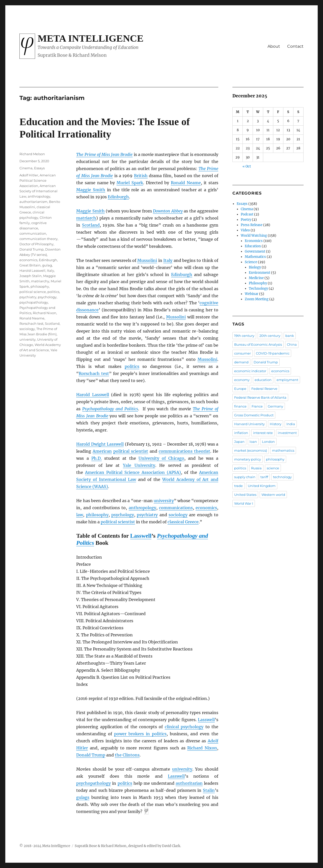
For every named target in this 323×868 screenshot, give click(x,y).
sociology (178, 515)
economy (242, 380)
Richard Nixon (202, 748)
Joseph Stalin (31, 276)
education (263, 380)
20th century (270, 336)
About (274, 46)
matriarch (86, 218)
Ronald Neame (186, 183)
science (273, 468)
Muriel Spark (130, 183)
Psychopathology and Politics (110, 409)
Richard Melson (32, 154)
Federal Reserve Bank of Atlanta (260, 397)
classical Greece (183, 522)
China (292, 344)
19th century (244, 336)
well (181, 776)
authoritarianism (33, 202)
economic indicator (250, 371)
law (80, 515)
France (257, 406)
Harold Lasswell (92, 395)
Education (253, 246)
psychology (123, 515)
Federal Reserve (264, 389)
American (102, 451)
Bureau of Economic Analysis (258, 344)
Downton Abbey (168, 211)
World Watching (254, 236)
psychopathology (93, 783)
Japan (239, 442)
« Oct (247, 166)
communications (176, 508)
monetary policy (248, 459)
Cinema (26, 168)
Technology (258, 289)
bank (290, 336)
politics (132, 366)
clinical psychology (184, 727)
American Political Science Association (38, 180)
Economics (254, 241)
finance (240, 406)
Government (255, 251)
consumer (243, 353)
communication (33, 233)
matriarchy (40, 281)
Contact (295, 46)
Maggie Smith (91, 190)
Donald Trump (91, 755)
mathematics (283, 450)
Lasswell (141, 536)
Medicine (256, 278)
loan (253, 442)
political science (33, 292)
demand (241, 362)
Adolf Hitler (29, 175)
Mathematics (255, 257)
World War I (244, 503)
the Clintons (127, 755)
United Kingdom (262, 486)
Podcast (247, 214)
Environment (260, 273)
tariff (264, 477)
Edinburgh (118, 197)
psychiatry (147, 515)
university (164, 501)
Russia (256, 468)
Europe (240, 389)
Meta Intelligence (90, 38)
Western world (273, 495)
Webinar (252, 294)
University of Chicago (161, 458)
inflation (241, 433)
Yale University (139, 465)
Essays (39, 168)
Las (171, 776)
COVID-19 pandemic (273, 353)
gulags (83, 797)
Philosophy (258, 283)
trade (238, 486)
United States (245, 495)
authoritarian (189, 783)
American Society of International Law (38, 191)
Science (251, 262)
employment (287, 380)
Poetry (246, 220)
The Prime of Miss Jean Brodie (104, 154)
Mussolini (147, 260)
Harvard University (249, 424)
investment (287, 433)
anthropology (142, 508)
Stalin (209, 790)
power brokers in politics (140, 734)
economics (206, 508)
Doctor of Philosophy (36, 244)
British (141, 176)
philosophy (97, 515)
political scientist (131, 451)
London (268, 442)
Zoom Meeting (257, 299)
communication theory (38, 239)
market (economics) (251, 450)
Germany (275, 406)
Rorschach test (94, 373)
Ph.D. (97, 458)
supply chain (245, 477)
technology (282, 477)
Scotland (91, 225)
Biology (255, 267)
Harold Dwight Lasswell (100, 444)
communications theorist (184, 451)
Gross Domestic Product (254, 415)
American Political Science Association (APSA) (133, 472)
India (291, 424)
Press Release (252, 225)
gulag (47, 265)
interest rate (263, 433)
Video (245, 230)
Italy (168, 260)
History (276, 424)
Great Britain (30, 265)
